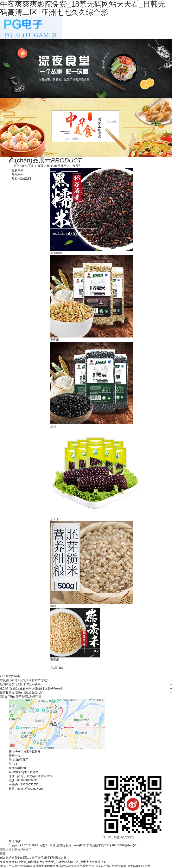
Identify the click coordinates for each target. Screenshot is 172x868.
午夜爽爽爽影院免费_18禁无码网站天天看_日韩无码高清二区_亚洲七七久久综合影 (53, 862)
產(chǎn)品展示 (56, 166)
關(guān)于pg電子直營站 (22, 680)
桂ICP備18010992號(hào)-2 (119, 845)
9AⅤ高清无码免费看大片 (75, 866)
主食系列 (75, 166)
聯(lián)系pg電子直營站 (15, 697)
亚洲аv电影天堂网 (139, 866)
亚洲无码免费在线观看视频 (109, 866)
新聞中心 (6, 684)
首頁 (40, 166)
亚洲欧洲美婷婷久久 (46, 866)
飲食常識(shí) (17, 693)
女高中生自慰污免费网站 (16, 866)
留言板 (4, 693)
